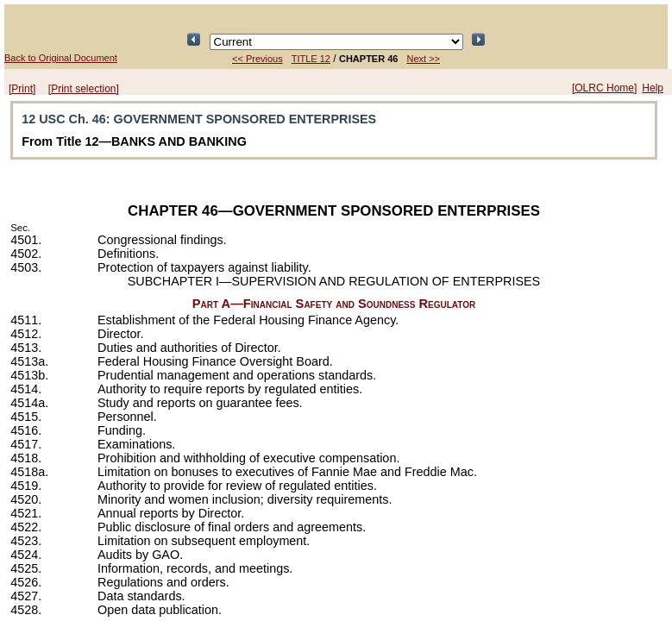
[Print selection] (84, 89)
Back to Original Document (61, 58)
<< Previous (257, 59)
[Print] (22, 89)
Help (653, 88)
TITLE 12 (311, 59)
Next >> (423, 59)
